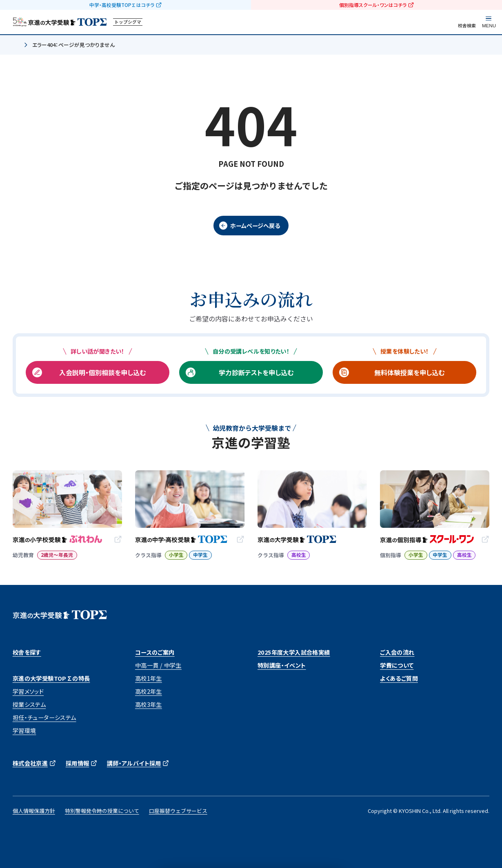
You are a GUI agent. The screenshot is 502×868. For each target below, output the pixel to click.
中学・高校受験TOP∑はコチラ (122, 5)
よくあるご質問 (399, 678)
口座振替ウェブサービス (178, 811)
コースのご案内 (155, 652)
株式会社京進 (30, 763)
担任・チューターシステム (44, 717)
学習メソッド (28, 691)
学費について (397, 665)
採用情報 (78, 763)
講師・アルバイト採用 (134, 763)
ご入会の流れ (397, 652)
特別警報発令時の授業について (102, 811)
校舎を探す (27, 652)
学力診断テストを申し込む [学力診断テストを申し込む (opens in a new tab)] (256, 372)
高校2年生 (149, 691)
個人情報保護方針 (34, 811)
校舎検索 (467, 25)
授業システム (29, 704)
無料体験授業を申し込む (409, 372)
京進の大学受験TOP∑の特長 (51, 678)
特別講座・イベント (282, 665)
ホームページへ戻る (255, 226)
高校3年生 (149, 704)
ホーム (16, 45)
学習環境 (24, 731)
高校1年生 (149, 678)
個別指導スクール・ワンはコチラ (373, 5)
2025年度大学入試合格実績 (294, 652)
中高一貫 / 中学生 (158, 665)
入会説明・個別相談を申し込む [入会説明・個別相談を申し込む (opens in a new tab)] (102, 372)
